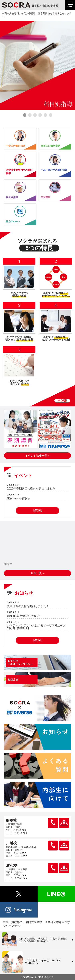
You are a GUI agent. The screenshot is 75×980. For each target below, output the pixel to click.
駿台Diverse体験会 (19, 498)
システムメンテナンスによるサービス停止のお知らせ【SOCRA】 (36, 627)
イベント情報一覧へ (38, 456)
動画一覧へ (38, 573)
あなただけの (19, 294)
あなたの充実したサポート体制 (56, 338)
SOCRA (29, 977)
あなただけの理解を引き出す (19, 338)
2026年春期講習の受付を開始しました (31, 489)
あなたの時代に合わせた (19, 383)
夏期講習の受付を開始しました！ (28, 606)
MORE (62, 401)
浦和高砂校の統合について (24, 616)
